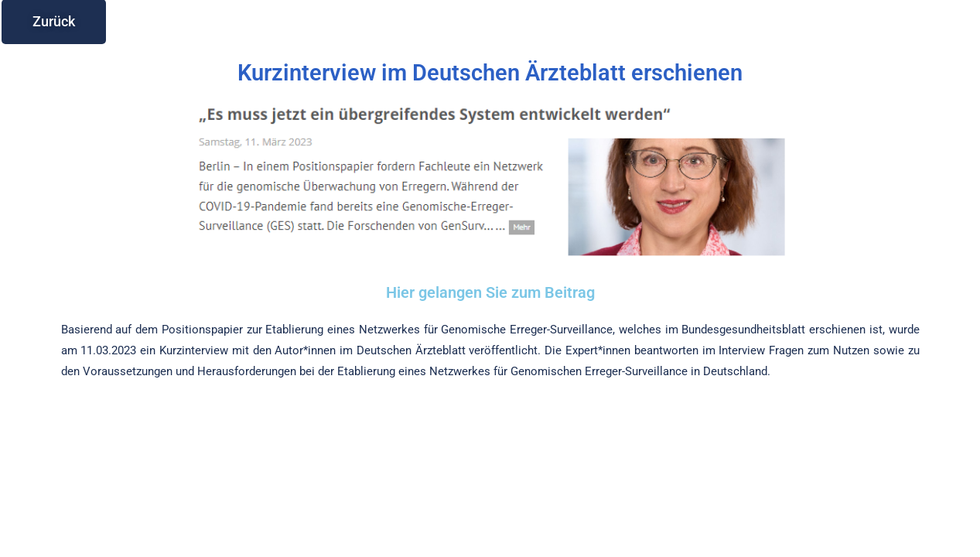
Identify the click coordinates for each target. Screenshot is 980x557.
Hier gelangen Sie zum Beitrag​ (490, 292)
